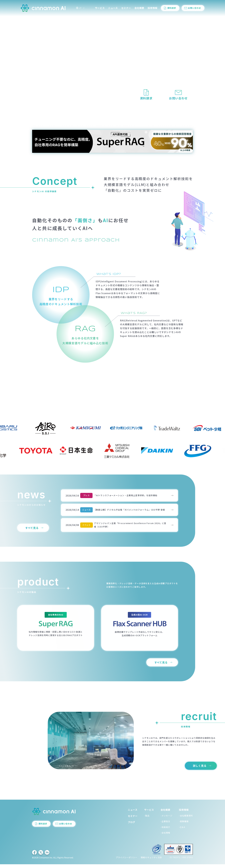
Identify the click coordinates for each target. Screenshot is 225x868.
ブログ (132, 826)
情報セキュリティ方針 (151, 861)
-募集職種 (184, 825)
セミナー (126, 8)
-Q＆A (182, 831)
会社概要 (139, 8)
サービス (100, 8)
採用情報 (153, 8)
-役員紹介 (165, 831)
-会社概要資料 (186, 819)
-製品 (147, 819)
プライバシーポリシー (127, 861)
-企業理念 (165, 825)
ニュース (113, 8)
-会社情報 (165, 836)
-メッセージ (166, 819)
